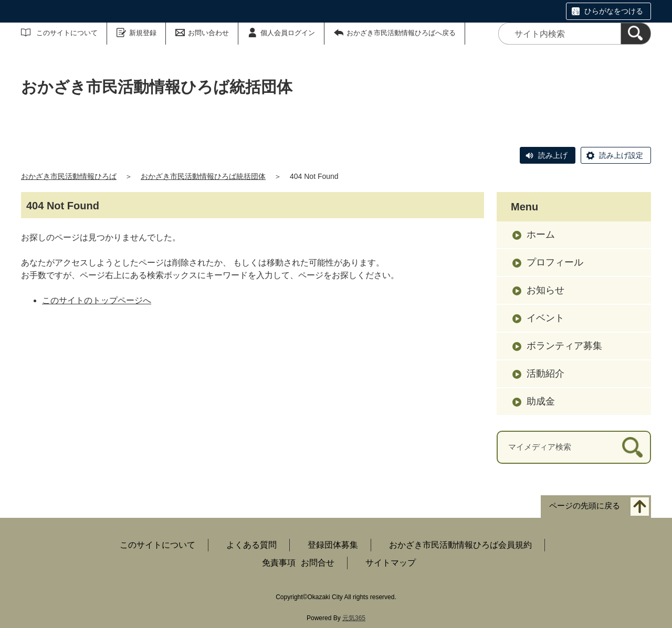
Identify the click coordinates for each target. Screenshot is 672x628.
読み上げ (553, 155)
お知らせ (545, 290)
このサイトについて (67, 33)
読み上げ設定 (621, 155)
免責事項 (279, 563)
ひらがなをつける (614, 11)
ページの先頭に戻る (585, 505)
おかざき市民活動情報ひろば (69, 176)
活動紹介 (545, 374)
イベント (545, 318)
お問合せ (318, 563)
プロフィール (555, 262)
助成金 (541, 401)
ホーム (541, 235)
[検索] (636, 34)
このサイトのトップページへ (97, 300)
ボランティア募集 (564, 346)
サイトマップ (391, 563)
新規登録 (143, 33)
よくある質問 (251, 545)
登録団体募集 (333, 545)
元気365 (354, 618)
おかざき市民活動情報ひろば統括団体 (203, 176)
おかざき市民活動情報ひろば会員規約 (460, 545)
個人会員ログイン (288, 33)
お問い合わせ (208, 33)
